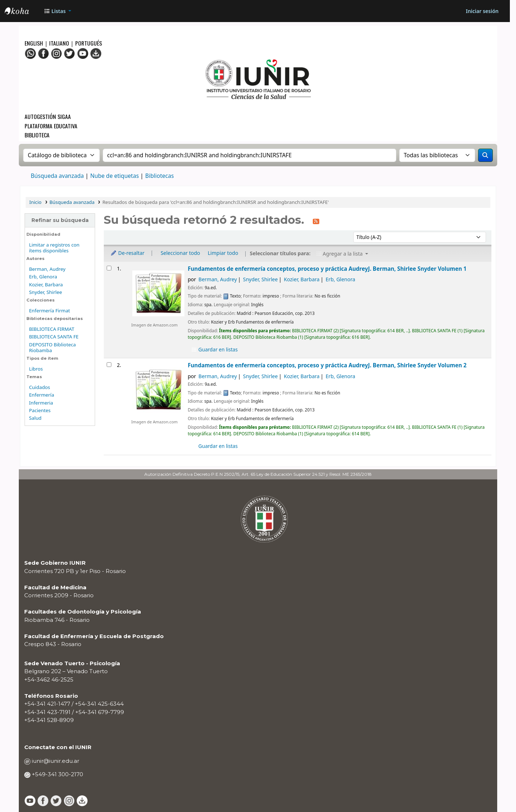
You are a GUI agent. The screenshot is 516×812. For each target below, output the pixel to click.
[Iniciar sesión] (482, 11)
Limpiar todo (223, 253)
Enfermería (42, 395)
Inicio (35, 202)
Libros (36, 369)
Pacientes (40, 410)
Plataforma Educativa (51, 126)
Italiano (59, 43)
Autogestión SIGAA (48, 116)
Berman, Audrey (47, 269)
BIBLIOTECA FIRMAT (52, 329)
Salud (35, 418)
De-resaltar (128, 253)
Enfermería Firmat (49, 311)
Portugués (89, 43)
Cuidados (39, 387)
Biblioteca (37, 135)
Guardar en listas (214, 349)
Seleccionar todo (180, 253)
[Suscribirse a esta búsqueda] (316, 221)
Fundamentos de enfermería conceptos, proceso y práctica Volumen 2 (327, 365)
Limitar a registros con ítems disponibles (54, 248)
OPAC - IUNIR (23, 12)
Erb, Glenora (43, 277)
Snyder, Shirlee (45, 292)
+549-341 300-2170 (57, 774)
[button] (57, 11)
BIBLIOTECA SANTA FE (54, 337)
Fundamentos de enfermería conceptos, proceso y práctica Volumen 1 (327, 269)
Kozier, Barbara (46, 285)
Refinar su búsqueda (60, 220)
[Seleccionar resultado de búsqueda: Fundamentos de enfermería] (109, 268)
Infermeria (41, 403)
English (35, 43)
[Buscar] (485, 155)
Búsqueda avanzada (57, 176)
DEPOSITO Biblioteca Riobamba (52, 348)
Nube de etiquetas (114, 176)
